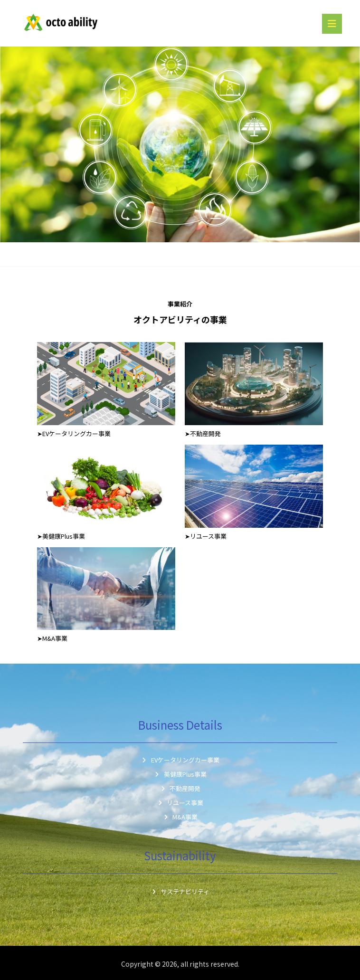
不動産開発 (180, 788)
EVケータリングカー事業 (180, 760)
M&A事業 (180, 817)
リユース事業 (180, 803)
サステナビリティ (180, 891)
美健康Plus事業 (180, 774)
